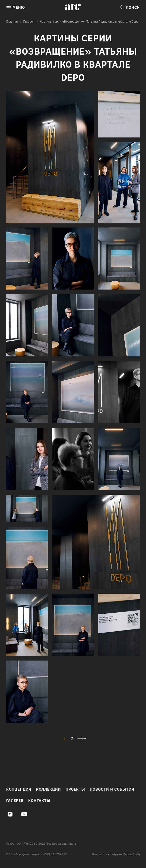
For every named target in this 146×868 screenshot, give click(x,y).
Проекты (75, 789)
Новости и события (112, 789)
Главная (12, 21)
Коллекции (48, 789)
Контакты (39, 800)
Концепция (19, 789)
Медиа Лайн (131, 854)
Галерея (29, 21)
